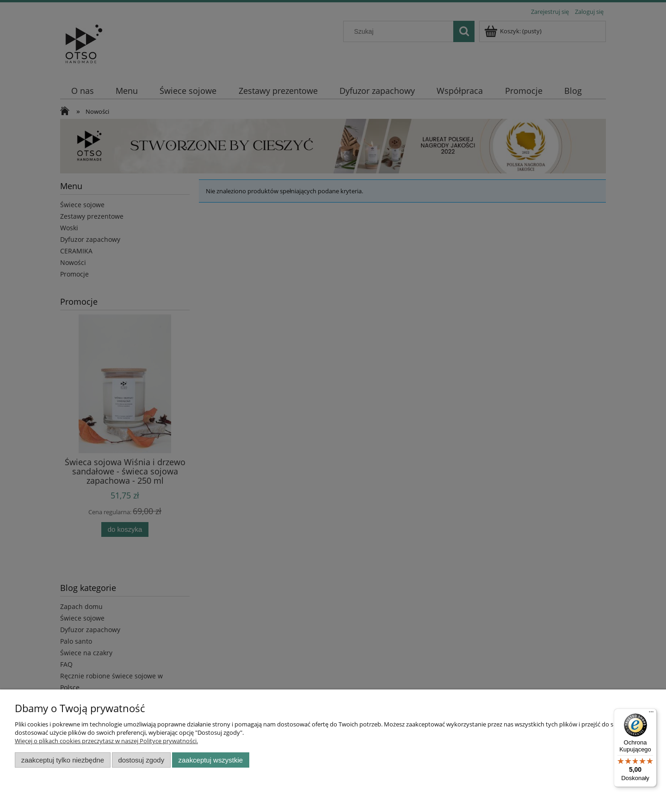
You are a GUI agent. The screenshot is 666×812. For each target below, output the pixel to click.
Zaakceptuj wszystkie (211, 760)
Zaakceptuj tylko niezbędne (63, 760)
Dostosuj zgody (141, 760)
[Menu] (651, 714)
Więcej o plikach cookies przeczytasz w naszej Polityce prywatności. (106, 741)
